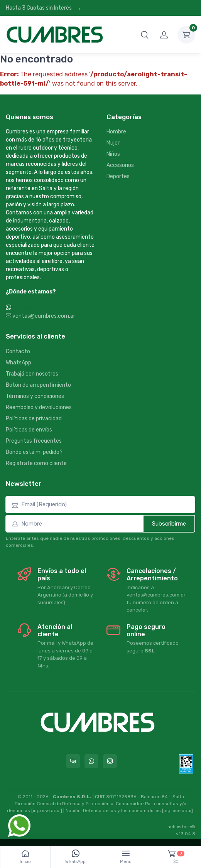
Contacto (18, 351)
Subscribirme (169, 524)
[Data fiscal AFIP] (186, 764)
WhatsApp (19, 363)
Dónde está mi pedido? (34, 452)
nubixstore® (181, 827)
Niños (113, 154)
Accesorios (120, 165)
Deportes (118, 176)
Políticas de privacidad (34, 419)
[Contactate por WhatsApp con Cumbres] (91, 761)
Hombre (116, 132)
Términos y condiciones (35, 396)
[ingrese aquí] (47, 811)
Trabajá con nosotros (32, 374)
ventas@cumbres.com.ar (41, 316)
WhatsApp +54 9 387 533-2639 (53, 308)
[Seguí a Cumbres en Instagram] (110, 761)
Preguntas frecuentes (34, 441)
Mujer (113, 143)
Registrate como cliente (36, 463)
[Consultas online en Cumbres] (73, 761)
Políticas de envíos (29, 430)
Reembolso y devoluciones (39, 407)
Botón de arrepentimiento (38, 385)
